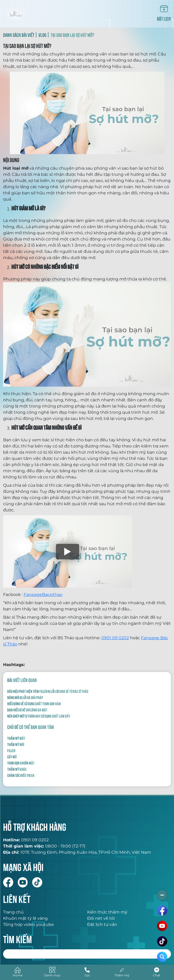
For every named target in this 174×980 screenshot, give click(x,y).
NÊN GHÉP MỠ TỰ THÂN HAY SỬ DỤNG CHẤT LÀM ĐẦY (39, 716)
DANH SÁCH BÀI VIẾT (19, 35)
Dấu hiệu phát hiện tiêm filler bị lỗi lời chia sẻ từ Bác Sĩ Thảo (48, 691)
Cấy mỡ (12, 757)
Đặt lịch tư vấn (102, 924)
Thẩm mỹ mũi (16, 744)
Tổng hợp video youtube (28, 924)
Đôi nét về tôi (101, 918)
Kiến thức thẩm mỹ (107, 912)
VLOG (42, 35)
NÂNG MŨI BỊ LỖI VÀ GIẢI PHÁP (25, 697)
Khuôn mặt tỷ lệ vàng (25, 918)
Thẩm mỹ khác (17, 769)
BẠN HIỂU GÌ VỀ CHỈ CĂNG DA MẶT (27, 710)
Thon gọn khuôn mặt (21, 763)
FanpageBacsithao (43, 595)
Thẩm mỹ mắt (16, 738)
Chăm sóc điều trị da (21, 775)
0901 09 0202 (115, 638)
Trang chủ (13, 912)
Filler (11, 750)
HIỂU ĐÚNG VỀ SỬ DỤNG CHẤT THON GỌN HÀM (34, 703)
